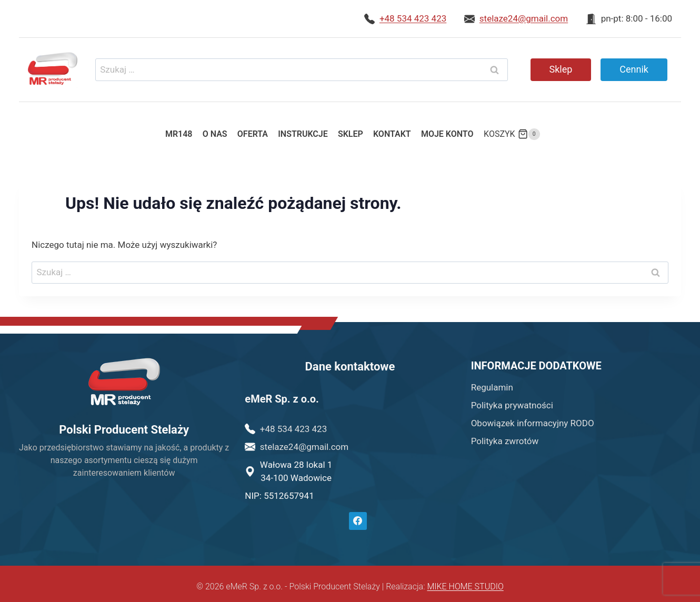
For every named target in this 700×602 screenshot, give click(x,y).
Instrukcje (303, 134)
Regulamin (492, 387)
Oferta (253, 134)
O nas (215, 134)
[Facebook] (358, 521)
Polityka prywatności (512, 405)
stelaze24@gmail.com (524, 18)
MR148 (179, 134)
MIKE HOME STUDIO (465, 586)
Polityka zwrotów (505, 441)
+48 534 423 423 (413, 18)
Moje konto (447, 134)
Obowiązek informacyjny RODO (533, 423)
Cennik (634, 69)
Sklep (561, 69)
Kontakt (392, 134)
